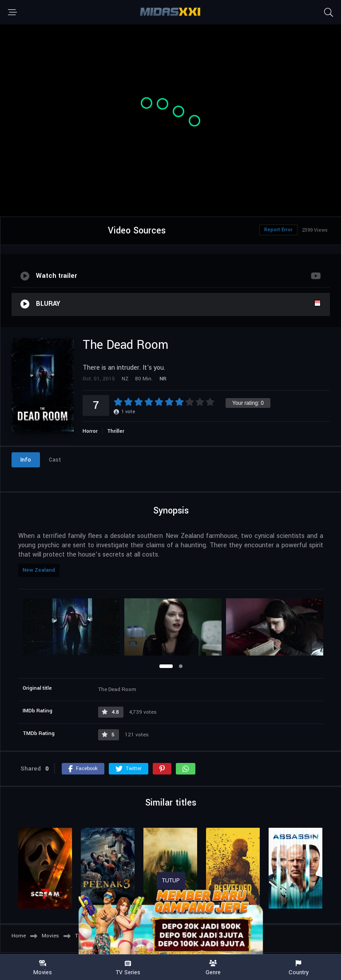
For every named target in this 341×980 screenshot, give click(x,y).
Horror (90, 431)
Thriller (116, 431)
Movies (43, 968)
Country (298, 968)
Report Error (278, 230)
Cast (55, 460)
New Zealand (39, 570)
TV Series (128, 968)
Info (26, 460)
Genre (213, 968)
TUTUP (171, 881)
